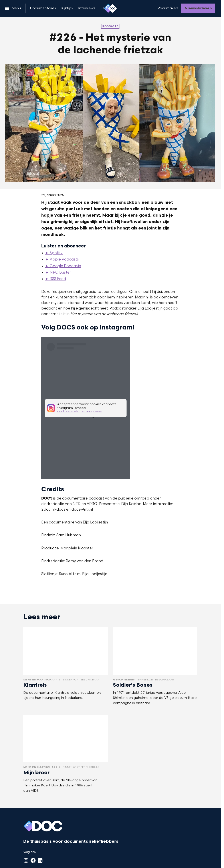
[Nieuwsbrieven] (198, 8)
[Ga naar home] (110, 8)
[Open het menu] (13, 8)
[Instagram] (26, 860)
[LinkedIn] (40, 860)
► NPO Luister (58, 273)
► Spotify (54, 253)
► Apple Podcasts (62, 260)
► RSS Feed (56, 279)
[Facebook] (33, 860)
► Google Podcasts (63, 266)
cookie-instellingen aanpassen (80, 412)
